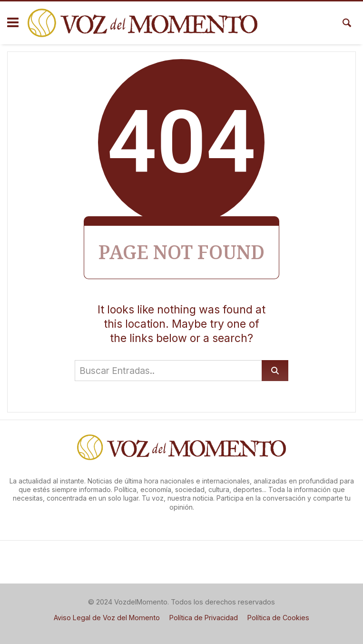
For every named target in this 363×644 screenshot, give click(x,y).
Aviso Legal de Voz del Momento (107, 618)
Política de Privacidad (204, 618)
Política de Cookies (278, 618)
